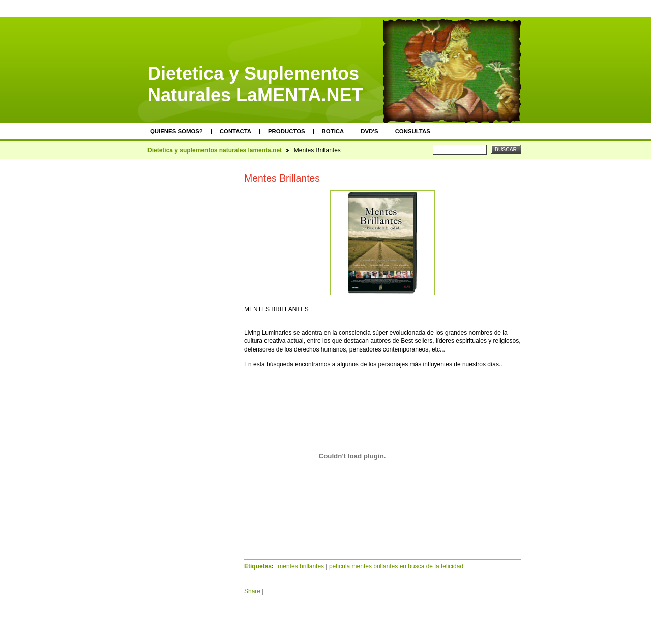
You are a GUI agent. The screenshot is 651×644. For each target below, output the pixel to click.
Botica (333, 131)
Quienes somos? (176, 131)
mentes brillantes (301, 566)
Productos (287, 131)
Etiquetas (258, 566)
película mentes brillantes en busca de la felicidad (396, 566)
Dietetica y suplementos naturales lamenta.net (215, 150)
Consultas (413, 131)
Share (252, 591)
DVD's (369, 131)
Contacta (235, 131)
